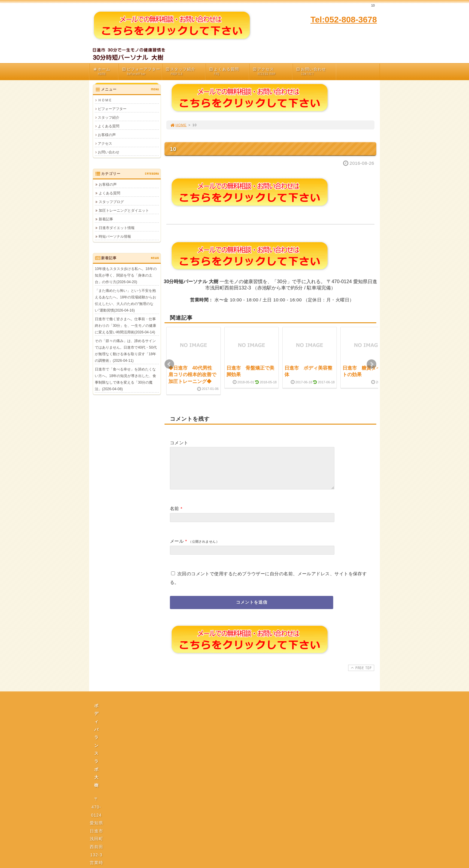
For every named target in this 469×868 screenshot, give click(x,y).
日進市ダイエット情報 (117, 228)
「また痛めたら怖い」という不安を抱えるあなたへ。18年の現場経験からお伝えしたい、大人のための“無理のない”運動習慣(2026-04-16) (125, 300)
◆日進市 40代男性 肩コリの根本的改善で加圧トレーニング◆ (193, 375)
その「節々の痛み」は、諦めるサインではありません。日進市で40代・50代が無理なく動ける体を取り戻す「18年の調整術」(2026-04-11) (126, 351)
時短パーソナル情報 (115, 237)
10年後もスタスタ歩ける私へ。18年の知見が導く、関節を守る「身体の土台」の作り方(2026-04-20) (126, 275)
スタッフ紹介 (185, 72)
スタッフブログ (111, 202)
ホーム (105, 72)
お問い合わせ (316, 72)
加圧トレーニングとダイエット (124, 210)
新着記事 (106, 219)
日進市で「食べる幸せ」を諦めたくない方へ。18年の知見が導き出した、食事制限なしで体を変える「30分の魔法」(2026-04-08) (125, 379)
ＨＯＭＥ (105, 100)
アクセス (272, 72)
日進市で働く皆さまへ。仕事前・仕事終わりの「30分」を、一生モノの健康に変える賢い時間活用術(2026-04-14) (125, 326)
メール (177, 548)
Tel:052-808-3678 (344, 20)
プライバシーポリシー (236, 768)
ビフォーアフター (142, 72)
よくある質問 (229, 72)
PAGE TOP (361, 675)
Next (371, 364)
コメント (179, 443)
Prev (169, 364)
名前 (175, 516)
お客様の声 (107, 135)
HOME (178, 125)
